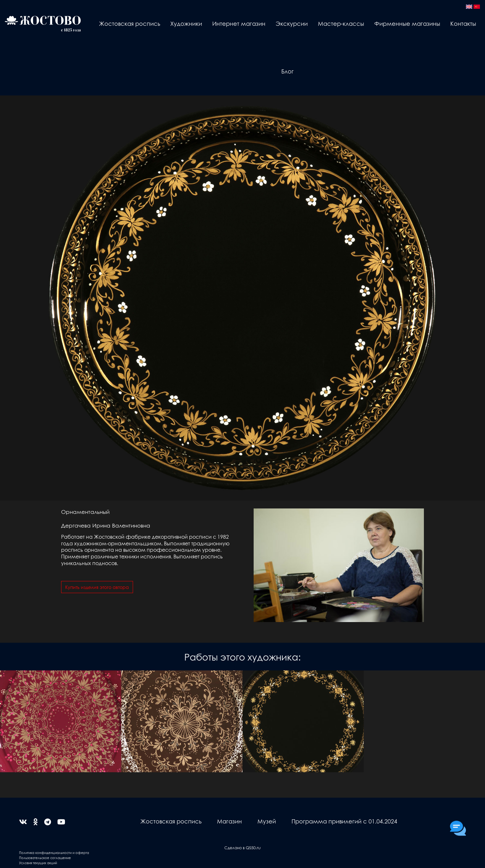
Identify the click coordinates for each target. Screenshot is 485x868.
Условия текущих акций (38, 863)
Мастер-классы (341, 23)
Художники (186, 23)
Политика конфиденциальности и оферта (54, 853)
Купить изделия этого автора (97, 587)
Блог (288, 71)
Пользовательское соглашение (45, 858)
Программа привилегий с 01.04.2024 (344, 821)
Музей (267, 821)
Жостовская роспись (130, 23)
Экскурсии (292, 23)
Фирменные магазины (407, 23)
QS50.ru (253, 847)
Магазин (229, 821)
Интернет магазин (239, 23)
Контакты (463, 23)
